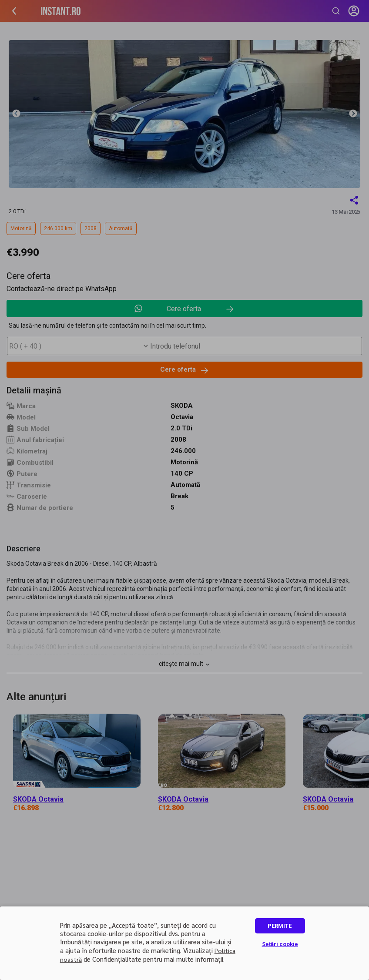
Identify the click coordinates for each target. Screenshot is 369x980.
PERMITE (280, 926)
